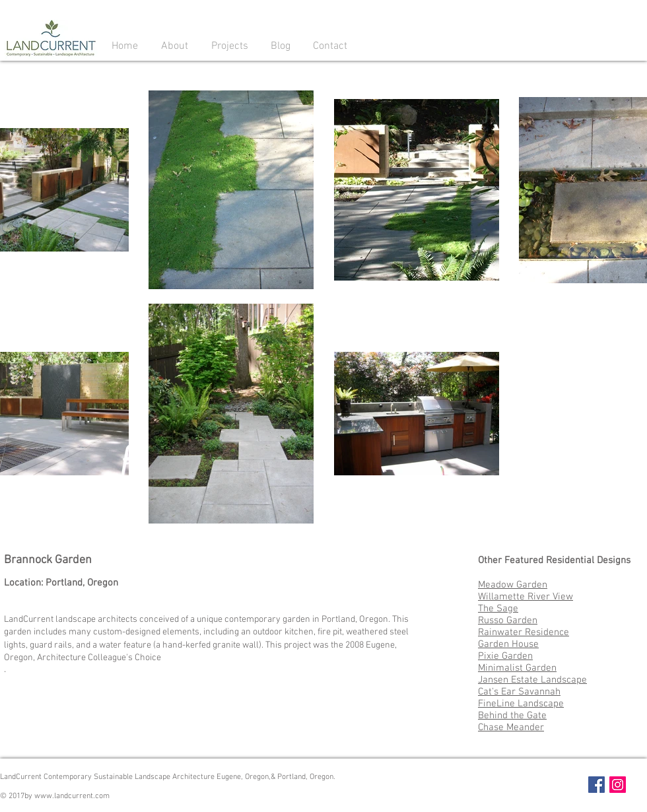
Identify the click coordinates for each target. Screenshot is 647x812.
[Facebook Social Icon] (596, 785)
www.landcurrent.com (72, 796)
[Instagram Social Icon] (618, 785)
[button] (174, 46)
